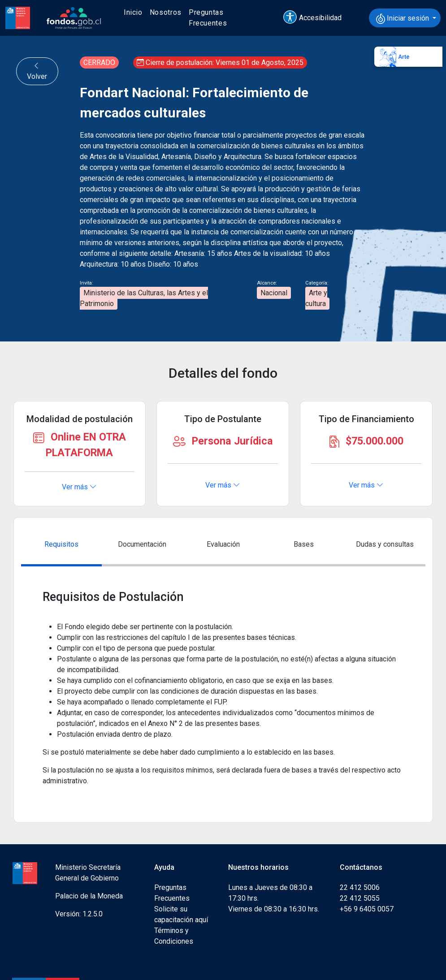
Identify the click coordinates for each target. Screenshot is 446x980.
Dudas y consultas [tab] (385, 544)
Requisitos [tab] (61, 544)
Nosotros (166, 12)
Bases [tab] (304, 544)
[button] (316, 18)
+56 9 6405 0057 (367, 909)
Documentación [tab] (142, 544)
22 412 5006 (360, 887)
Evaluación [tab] (223, 544)
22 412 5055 (360, 898)
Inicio (133, 12)
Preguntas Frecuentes (208, 18)
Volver (37, 71)
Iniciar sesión (403, 19)
